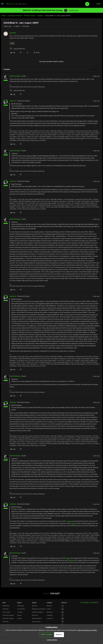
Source (69, 521)
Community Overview (15, 16)
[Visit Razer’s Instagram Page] (63, 609)
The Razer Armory (30, 16)
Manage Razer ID (37, 618)
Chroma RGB (21, 609)
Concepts (20, 612)
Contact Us (50, 618)
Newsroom (50, 612)
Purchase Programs (8, 615)
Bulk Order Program (8, 618)
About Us (49, 606)
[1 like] (17, 49)
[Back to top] (99, 591)
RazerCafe (6, 609)
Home (4, 16)
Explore (19, 603)
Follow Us (64, 603)
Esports (19, 615)
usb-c (12, 43)
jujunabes (13, 33)
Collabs (19, 618)
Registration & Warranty (39, 609)
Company (49, 603)
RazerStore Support (38, 612)
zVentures (49, 615)
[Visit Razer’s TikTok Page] (63, 622)
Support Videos (36, 622)
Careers (49, 609)
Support (34, 603)
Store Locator (6, 612)
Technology (21, 606)
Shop (4, 603)
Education (6, 622)
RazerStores (6, 606)
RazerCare (35, 615)
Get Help (34, 606)
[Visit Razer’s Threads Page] (63, 612)
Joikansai (13, 101)
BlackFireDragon (15, 76)
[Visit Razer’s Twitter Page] (63, 615)
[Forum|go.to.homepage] (16, 4)
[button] (2, 4)
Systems (40, 16)
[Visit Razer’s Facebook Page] (63, 606)
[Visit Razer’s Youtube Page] (63, 619)
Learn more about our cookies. (87, 630)
